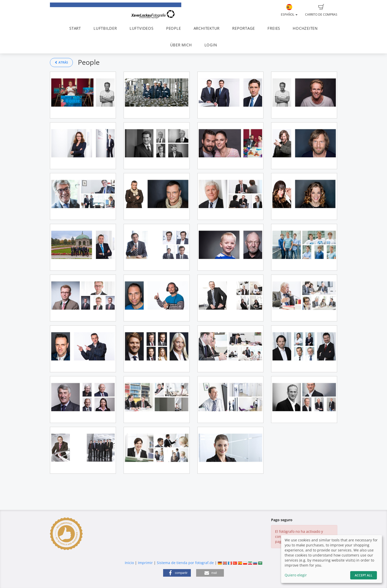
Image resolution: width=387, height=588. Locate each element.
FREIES (274, 28)
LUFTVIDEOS (142, 28)
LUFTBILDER (105, 28)
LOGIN (211, 45)
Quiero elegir (296, 575)
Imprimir (145, 563)
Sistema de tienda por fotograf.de (185, 563)
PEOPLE (174, 28)
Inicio (129, 563)
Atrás (61, 62)
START (75, 28)
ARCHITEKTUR (207, 28)
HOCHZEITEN (305, 28)
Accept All (364, 575)
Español (289, 10)
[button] (177, 573)
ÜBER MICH (181, 45)
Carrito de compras (321, 10)
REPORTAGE (244, 28)
